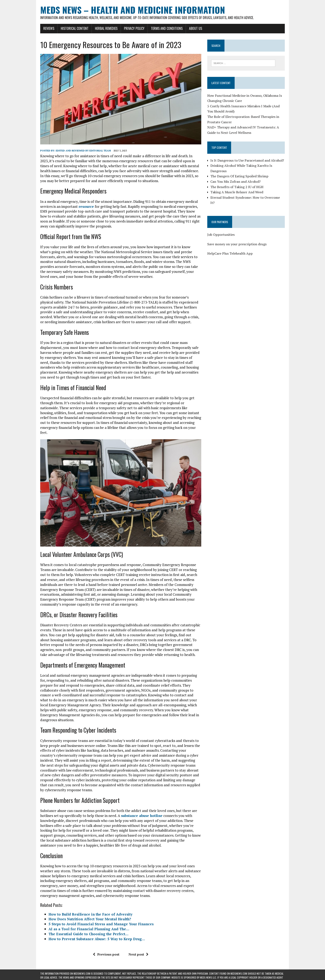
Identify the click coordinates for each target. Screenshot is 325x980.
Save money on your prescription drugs (237, 244)
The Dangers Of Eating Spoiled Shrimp (239, 176)
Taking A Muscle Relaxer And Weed (237, 192)
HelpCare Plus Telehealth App (230, 253)
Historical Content (75, 28)
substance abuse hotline (142, 816)
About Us (196, 28)
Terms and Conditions (167, 28)
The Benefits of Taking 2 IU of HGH (237, 187)
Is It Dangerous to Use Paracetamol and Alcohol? (247, 160)
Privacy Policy (134, 28)
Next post (138, 954)
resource (86, 206)
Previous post (106, 954)
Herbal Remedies (106, 28)
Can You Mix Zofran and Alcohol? (235, 181)
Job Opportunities (221, 235)
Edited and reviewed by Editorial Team (83, 151)
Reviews (49, 28)
